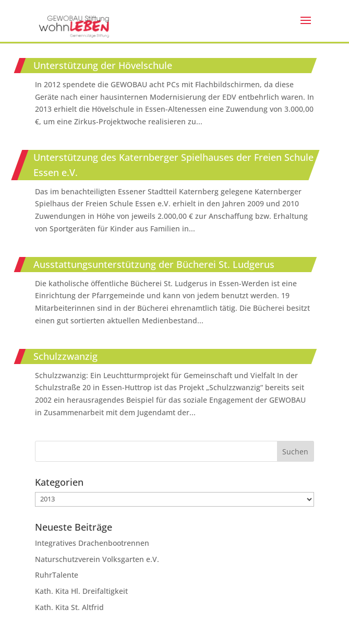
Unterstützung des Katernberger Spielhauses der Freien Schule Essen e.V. (173, 165)
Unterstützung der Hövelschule (103, 65)
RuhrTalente (57, 575)
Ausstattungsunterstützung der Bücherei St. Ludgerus (154, 264)
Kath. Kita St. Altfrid (69, 607)
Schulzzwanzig (65, 356)
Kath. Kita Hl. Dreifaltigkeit (81, 591)
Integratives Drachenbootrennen (92, 543)
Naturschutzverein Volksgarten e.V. (97, 559)
